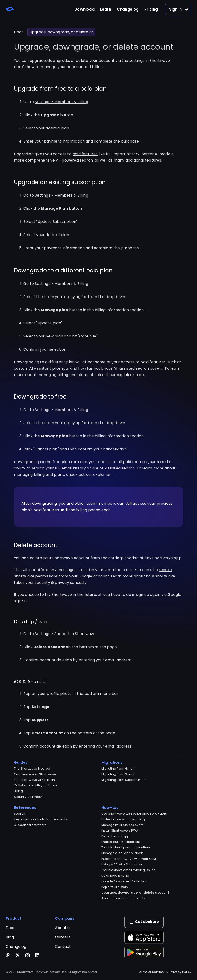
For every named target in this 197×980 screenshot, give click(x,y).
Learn (106, 9)
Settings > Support (52, 634)
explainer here (131, 375)
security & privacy (52, 583)
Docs (19, 32)
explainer (102, 475)
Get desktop (144, 922)
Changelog (128, 9)
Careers (63, 937)
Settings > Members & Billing (61, 102)
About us (63, 928)
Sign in (179, 9)
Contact (63, 947)
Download (84, 9)
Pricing (151, 9)
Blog (10, 937)
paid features (85, 154)
